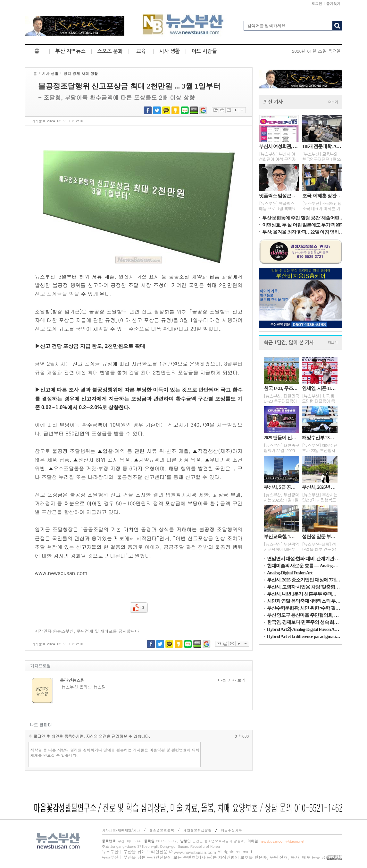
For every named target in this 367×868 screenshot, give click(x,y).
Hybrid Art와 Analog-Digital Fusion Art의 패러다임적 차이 (304, 629)
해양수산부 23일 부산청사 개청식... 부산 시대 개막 (320, 438)
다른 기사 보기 (232, 680)
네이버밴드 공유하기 (194, 110)
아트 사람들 (204, 51)
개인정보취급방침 (197, 830)
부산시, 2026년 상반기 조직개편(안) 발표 (320, 487)
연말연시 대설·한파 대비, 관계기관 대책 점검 (304, 559)
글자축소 (242, 110)
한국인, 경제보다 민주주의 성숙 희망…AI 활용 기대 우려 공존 (304, 622)
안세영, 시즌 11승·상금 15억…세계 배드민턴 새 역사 (320, 388)
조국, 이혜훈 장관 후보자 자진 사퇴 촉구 (322, 196)
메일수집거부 (231, 830)
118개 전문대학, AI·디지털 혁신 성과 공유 (322, 146)
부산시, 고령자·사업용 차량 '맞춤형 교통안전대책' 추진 (304, 587)
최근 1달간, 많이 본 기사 (289, 343)
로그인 (317, 4)
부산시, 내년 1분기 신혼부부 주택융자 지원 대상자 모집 (304, 594)
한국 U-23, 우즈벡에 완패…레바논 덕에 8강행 (281, 388)
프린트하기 (222, 110)
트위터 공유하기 (157, 110)
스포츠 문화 (110, 51)
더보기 (333, 102)
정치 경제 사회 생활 (81, 73)
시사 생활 (170, 51)
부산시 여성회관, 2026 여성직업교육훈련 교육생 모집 (279, 146)
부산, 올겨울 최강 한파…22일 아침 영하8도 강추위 (304, 232)
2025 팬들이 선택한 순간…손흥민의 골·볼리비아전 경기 (281, 438)
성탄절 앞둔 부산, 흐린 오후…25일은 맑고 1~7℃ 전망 (320, 537)
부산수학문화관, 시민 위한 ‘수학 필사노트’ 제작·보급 (304, 608)
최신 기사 (273, 102)
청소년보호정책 (162, 830)
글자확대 (235, 110)
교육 (141, 51)
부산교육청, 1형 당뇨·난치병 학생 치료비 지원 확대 (281, 537)
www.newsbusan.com (195, 852)
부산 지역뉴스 (71, 51)
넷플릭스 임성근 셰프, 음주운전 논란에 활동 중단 (279, 196)
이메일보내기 (229, 110)
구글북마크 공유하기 (203, 110)
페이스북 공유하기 (148, 110)
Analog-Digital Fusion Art (290, 573)
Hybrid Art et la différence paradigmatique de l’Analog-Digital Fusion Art (304, 636)
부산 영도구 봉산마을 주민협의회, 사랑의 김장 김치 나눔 (304, 615)
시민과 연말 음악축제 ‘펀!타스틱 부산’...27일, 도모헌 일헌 (304, 601)
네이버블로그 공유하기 (185, 110)
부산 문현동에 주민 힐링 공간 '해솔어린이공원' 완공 (304, 218)
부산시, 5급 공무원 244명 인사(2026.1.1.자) (281, 487)
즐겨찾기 (333, 4)
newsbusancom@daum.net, (283, 841)
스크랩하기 (215, 110)
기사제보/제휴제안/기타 (121, 830)
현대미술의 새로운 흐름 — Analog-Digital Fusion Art (304, 566)
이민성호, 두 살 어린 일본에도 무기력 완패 (303, 225)
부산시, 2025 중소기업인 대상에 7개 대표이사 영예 (304, 580)
